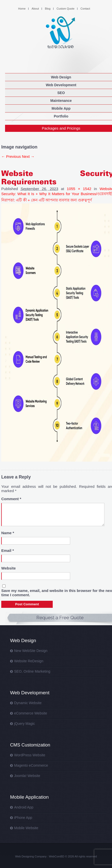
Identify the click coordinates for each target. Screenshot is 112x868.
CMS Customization (30, 745)
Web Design (61, 77)
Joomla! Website (27, 776)
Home (22, 9)
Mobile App (61, 108)
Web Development (61, 85)
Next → (28, 156)
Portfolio (61, 116)
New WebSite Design (31, 651)
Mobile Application (29, 797)
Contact (85, 9)
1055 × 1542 (79, 189)
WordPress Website (30, 755)
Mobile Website (26, 828)
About (35, 9)
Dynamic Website (28, 703)
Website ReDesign (29, 661)
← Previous (11, 156)
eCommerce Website (31, 713)
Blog (48, 9)
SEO (61, 93)
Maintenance (61, 101)
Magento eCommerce (31, 765)
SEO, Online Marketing (32, 671)
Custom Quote (65, 9)
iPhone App (23, 818)
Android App (24, 807)
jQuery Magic (24, 724)
